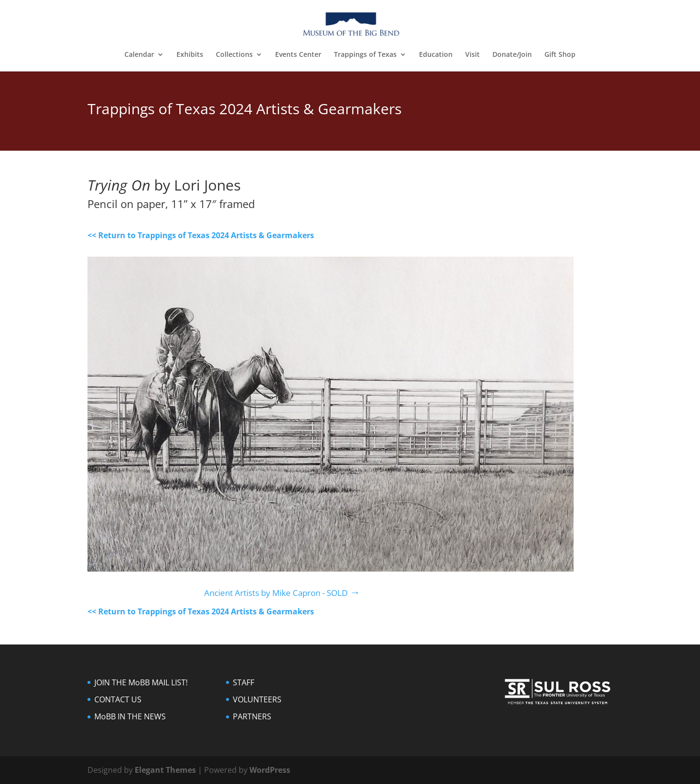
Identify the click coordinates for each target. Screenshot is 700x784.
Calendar (139, 55)
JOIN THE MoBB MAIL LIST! (141, 682)
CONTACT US (118, 699)
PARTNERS (252, 716)
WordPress (270, 770)
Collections (234, 55)
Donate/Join (512, 55)
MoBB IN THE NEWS (130, 716)
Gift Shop (560, 55)
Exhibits (190, 55)
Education (436, 55)
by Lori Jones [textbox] (164, 186)
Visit (472, 55)
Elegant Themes (165, 770)
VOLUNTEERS (257, 699)
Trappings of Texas (365, 55)
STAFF (244, 682)
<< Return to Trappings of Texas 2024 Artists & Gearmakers (201, 235)
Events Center (298, 55)
